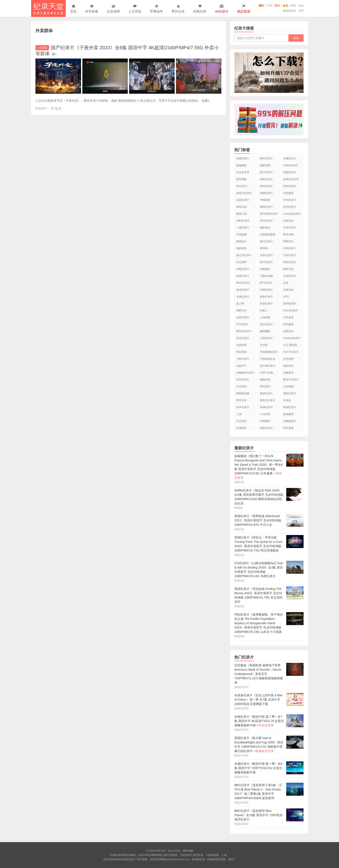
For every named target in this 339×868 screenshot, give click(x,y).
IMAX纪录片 (243, 283)
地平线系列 (290, 304)
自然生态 (288, 221)
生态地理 (113, 9)
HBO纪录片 (243, 221)
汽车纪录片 (290, 255)
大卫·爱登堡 (290, 345)
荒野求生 (288, 241)
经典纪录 (200, 9)
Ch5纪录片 (289, 248)
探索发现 (265, 380)
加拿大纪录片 (244, 193)
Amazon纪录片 (292, 338)
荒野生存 (241, 310)
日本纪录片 (266, 255)
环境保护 (241, 428)
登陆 (301, 6)
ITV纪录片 (242, 324)
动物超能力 (290, 421)
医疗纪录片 (266, 262)
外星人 (264, 310)
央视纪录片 (290, 158)
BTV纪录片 (266, 283)
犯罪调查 (241, 179)
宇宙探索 (241, 234)
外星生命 (288, 290)
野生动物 (288, 234)
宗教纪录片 (243, 269)
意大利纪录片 (268, 366)
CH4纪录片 (290, 200)
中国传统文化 (268, 359)
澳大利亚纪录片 (269, 214)
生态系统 (241, 386)
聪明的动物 (243, 393)
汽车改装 (288, 317)
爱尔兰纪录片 (291, 380)
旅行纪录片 (266, 241)
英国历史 (288, 331)
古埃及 (287, 400)
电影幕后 (265, 228)
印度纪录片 (266, 304)
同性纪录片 (290, 262)
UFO (286, 297)
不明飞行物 (266, 373)
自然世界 (241, 345)
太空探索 (288, 386)
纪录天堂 (48, 8)
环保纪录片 (266, 407)
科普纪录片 (243, 276)
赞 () (56, 108)
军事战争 (157, 9)
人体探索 (265, 317)
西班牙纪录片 (244, 331)
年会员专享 (243, 172)
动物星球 (288, 373)
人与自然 (265, 414)
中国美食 (265, 200)
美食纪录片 (266, 179)
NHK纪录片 (290, 186)
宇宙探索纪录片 (269, 352)
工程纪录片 (266, 338)
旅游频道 (288, 414)
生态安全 (241, 421)
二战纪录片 (243, 228)
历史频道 (288, 193)
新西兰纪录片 (268, 400)
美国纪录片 (243, 158)
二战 (239, 414)
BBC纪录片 (266, 158)
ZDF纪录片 (243, 380)
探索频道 (241, 165)
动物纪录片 (266, 193)
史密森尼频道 (268, 234)
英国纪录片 (290, 172)
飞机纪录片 (243, 359)
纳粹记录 (288, 269)
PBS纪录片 (266, 186)
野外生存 (178, 9)
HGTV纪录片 (291, 352)
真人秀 (240, 304)
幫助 (293, 6)
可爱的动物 (266, 276)
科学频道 (288, 324)
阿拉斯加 (241, 352)
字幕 (269, 6)
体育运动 (241, 207)
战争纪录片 (266, 297)
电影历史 (288, 366)
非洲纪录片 (243, 297)
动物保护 (265, 269)
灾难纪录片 (266, 290)
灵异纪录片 (243, 317)
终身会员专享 (291, 179)
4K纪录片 (242, 186)
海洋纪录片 (243, 290)
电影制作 (241, 248)
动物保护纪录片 (245, 373)
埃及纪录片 (266, 428)
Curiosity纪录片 (292, 214)
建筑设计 (241, 241)
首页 (73, 9)
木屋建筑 (265, 421)
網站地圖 (188, 851)
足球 (286, 283)
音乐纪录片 (266, 221)
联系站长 (290, 11)
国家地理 (265, 165)
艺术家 (264, 345)
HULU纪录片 (291, 310)
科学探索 (92, 9)
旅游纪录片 (266, 393)
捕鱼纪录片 (290, 393)
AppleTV (241, 366)
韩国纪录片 (290, 407)
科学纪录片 (243, 407)
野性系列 (265, 386)
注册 (301, 11)
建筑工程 (241, 214)
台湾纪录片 (290, 276)
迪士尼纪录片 (244, 255)
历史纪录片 (243, 338)
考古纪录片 (290, 207)
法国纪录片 (243, 200)
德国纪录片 (266, 207)
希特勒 (264, 248)
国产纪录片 (266, 172)
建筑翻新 (265, 331)
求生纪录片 (266, 324)
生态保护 (241, 262)
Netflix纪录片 (291, 165)
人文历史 (135, 9)
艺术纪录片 (290, 228)
